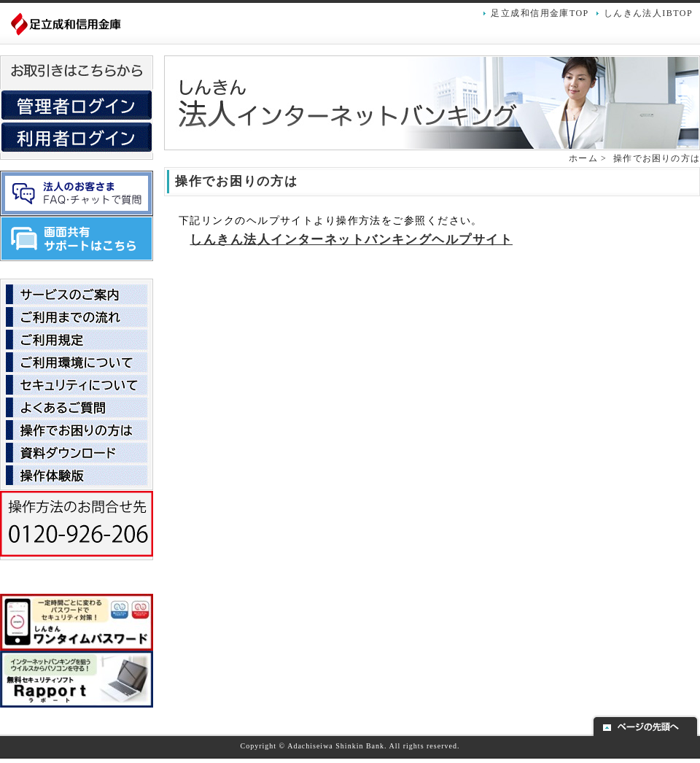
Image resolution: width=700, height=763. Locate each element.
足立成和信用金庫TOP (540, 13)
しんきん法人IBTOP (648, 13)
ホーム (583, 158)
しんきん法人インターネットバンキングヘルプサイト (351, 240)
